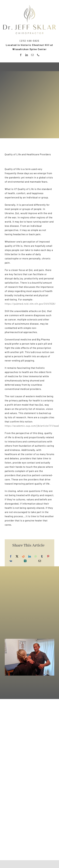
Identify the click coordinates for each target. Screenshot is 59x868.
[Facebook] (11, 556)
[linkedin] (27, 55)
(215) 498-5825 (29, 41)
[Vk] (11, 561)
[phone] (38, 55)
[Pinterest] (48, 556)
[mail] (32, 55)
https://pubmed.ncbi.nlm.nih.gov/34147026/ (30, 304)
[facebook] (21, 55)
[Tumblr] (42, 556)
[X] (17, 556)
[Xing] (25, 561)
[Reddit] (23, 556)
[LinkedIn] (30, 556)
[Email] (40, 561)
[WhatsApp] (36, 556)
